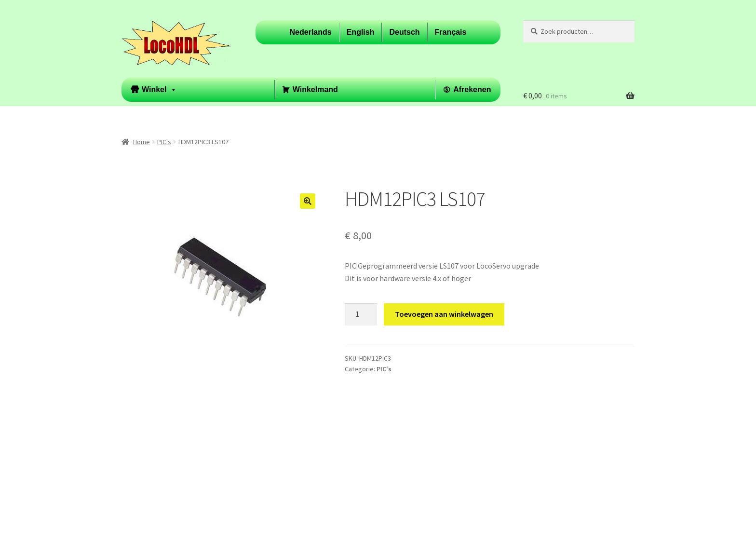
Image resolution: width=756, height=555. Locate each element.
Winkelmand (315, 89)
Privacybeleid (143, 500)
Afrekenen (472, 89)
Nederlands (311, 32)
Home (142, 142)
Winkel (159, 90)
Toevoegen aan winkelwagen (444, 314)
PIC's (164, 142)
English (361, 32)
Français (451, 32)
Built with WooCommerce (215, 500)
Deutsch (404, 32)
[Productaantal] (361, 314)
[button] (308, 201)
